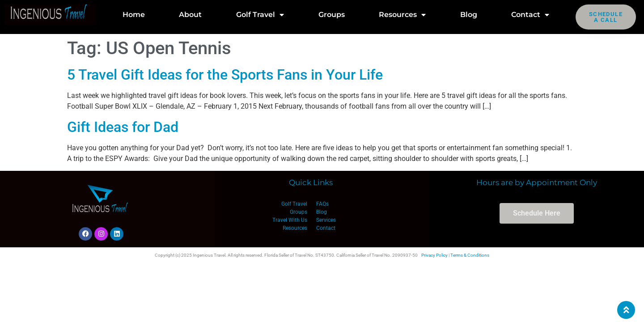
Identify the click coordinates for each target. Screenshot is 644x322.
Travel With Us (290, 220)
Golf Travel (260, 15)
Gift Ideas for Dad (123, 127)
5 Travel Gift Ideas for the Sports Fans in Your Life (225, 75)
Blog (469, 15)
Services (326, 220)
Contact (530, 15)
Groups (332, 15)
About (190, 15)
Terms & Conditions (470, 255)
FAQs (322, 204)
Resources (402, 15)
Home (134, 15)
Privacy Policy (434, 255)
